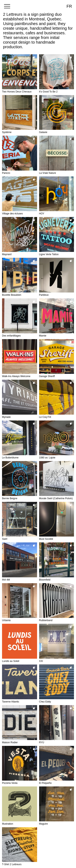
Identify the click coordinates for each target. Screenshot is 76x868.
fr (69, 6)
